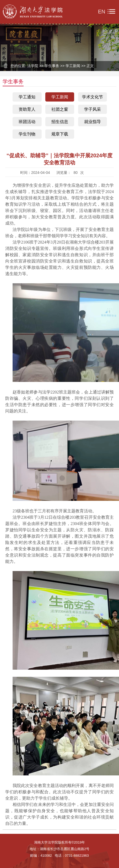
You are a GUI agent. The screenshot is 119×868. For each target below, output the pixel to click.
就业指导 (93, 122)
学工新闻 (60, 97)
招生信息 (60, 122)
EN (102, 12)
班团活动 (27, 122)
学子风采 (93, 109)
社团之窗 (60, 109)
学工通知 (27, 97)
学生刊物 (27, 134)
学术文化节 (93, 97)
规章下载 (60, 134)
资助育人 (27, 109)
